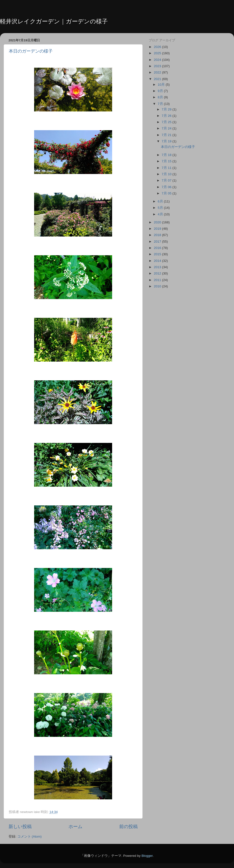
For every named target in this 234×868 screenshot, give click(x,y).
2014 (158, 261)
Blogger (147, 856)
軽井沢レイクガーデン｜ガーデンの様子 (54, 21)
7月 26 (167, 116)
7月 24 (167, 128)
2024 (158, 60)
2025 (158, 53)
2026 (158, 47)
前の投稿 (128, 827)
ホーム (75, 827)
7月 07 (167, 180)
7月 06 (167, 187)
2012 (158, 273)
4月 (161, 214)
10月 (162, 85)
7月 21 (167, 135)
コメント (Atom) (29, 836)
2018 (158, 235)
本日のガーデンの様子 (31, 51)
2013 (158, 267)
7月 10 (167, 174)
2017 (158, 242)
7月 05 (167, 193)
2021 (158, 79)
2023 (158, 66)
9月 (161, 91)
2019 (158, 229)
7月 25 (167, 122)
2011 (158, 280)
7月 (161, 104)
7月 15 (167, 161)
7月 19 (167, 141)
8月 (161, 97)
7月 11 (167, 168)
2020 (158, 222)
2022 (158, 72)
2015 (158, 254)
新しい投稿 (20, 827)
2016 (158, 248)
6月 (161, 201)
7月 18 (167, 155)
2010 (158, 286)
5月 (161, 208)
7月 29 (167, 109)
